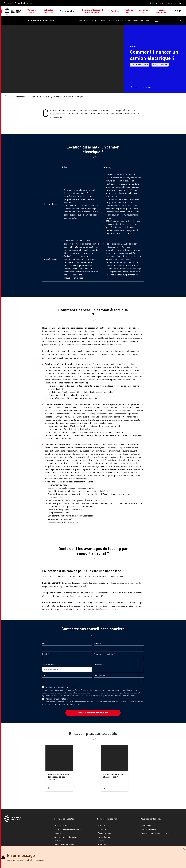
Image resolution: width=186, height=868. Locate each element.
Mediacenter (103, 845)
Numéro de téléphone (104, 654)
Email (45, 654)
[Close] (184, 849)
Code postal (99, 675)
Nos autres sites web (107, 819)
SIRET (45, 675)
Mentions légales (61, 826)
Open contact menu (171, 3)
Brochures (102, 841)
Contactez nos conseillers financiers (93, 713)
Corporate (102, 829)
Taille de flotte (49, 665)
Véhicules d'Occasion (106, 826)
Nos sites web (158, 3)
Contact (171, 3)
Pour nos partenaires (151, 819)
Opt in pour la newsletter (57, 699)
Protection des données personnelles (69, 829)
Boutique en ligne (104, 833)
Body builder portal (149, 829)
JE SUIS (178, 11)
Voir (157, 20)
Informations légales (64, 819)
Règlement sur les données (65, 845)
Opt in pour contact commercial (60, 687)
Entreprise (99, 665)
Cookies (58, 833)
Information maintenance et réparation (156, 833)
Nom (44, 643)
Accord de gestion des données (66, 837)
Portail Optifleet (104, 837)
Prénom (98, 643)
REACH (58, 841)
